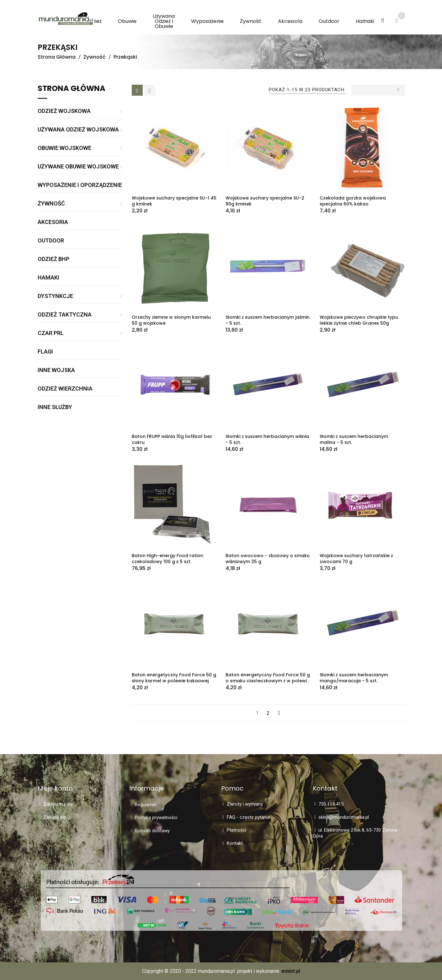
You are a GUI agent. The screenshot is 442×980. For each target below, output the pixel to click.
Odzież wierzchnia (65, 389)
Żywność (51, 204)
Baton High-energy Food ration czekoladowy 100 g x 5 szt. (168, 559)
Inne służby (55, 407)
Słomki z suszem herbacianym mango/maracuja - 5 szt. (354, 678)
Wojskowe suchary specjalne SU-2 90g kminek (265, 201)
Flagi (45, 352)
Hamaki (48, 278)
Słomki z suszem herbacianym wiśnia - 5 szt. (267, 439)
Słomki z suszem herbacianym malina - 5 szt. (354, 439)
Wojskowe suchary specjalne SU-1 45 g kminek (174, 201)
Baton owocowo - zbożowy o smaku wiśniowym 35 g (268, 559)
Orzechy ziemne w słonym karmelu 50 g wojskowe (171, 320)
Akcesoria (53, 222)
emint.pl (291, 971)
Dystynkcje (55, 296)
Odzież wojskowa (64, 111)
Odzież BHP (53, 259)
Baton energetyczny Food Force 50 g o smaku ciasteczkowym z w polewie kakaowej (268, 681)
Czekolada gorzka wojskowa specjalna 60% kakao (353, 201)
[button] (364, 21)
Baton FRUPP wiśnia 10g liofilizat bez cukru (172, 439)
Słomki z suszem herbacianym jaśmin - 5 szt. (268, 320)
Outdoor (51, 241)
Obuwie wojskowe (64, 148)
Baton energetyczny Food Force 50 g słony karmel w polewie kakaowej (174, 678)
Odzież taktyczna (65, 315)
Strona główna (72, 89)
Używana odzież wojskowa (78, 130)
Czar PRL (51, 333)
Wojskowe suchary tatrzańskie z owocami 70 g (356, 559)
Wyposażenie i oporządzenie (80, 185)
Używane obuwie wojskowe (78, 167)
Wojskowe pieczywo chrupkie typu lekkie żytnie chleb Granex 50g (359, 320)
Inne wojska (56, 370)
